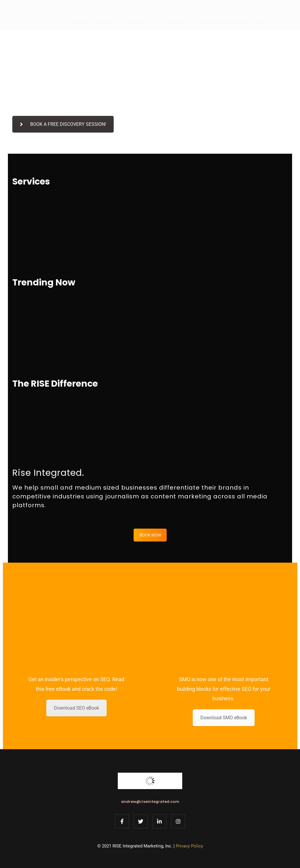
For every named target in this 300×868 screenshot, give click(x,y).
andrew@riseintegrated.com (150, 802)
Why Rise (106, 17)
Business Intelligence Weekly (231, 17)
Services (138, 17)
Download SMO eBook (224, 718)
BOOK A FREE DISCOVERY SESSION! (63, 124)
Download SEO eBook (76, 708)
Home (79, 17)
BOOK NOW (150, 535)
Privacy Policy (189, 846)
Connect (175, 17)
